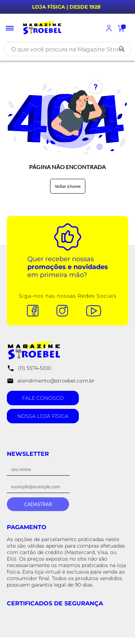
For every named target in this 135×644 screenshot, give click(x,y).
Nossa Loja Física (43, 416)
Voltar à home (68, 186)
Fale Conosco (43, 398)
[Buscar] (122, 49)
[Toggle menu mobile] (10, 28)
